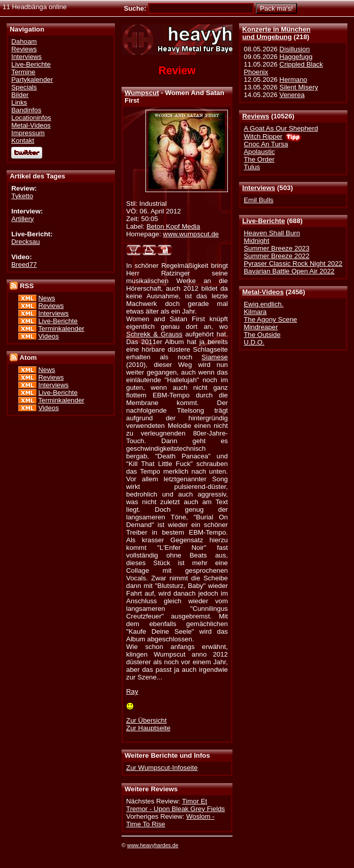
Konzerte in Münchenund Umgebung (276, 33)
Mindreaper (261, 327)
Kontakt (23, 141)
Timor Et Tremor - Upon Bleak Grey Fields (175, 805)
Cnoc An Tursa (266, 144)
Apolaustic (259, 152)
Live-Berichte (263, 221)
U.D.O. (254, 342)
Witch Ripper (263, 136)
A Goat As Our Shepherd (281, 128)
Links (19, 102)
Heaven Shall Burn (272, 233)
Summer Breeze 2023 (276, 248)
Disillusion (294, 49)
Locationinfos (31, 118)
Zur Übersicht (146, 720)
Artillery (22, 219)
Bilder (20, 95)
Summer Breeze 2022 (276, 256)
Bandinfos (26, 110)
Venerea (292, 95)
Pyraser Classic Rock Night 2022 (293, 263)
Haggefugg (296, 57)
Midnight (256, 241)
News (47, 298)
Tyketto (22, 196)
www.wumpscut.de (191, 234)
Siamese (215, 357)
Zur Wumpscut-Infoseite (162, 768)
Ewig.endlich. (263, 304)
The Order (259, 159)
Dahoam (24, 41)
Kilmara (255, 312)
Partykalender (32, 80)
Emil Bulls (258, 200)
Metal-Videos (263, 292)
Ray (132, 691)
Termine (23, 72)
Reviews (256, 116)
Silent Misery (299, 87)
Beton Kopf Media (173, 226)
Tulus (252, 167)
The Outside (262, 335)
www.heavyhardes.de (153, 845)
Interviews (259, 188)
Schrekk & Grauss (154, 334)
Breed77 (24, 265)
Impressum (28, 133)
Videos (48, 336)
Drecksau (25, 242)
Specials (24, 87)
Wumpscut (142, 93)
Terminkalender (61, 329)
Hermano (293, 80)
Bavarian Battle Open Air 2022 (289, 271)
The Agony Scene (270, 319)
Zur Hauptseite (148, 728)
